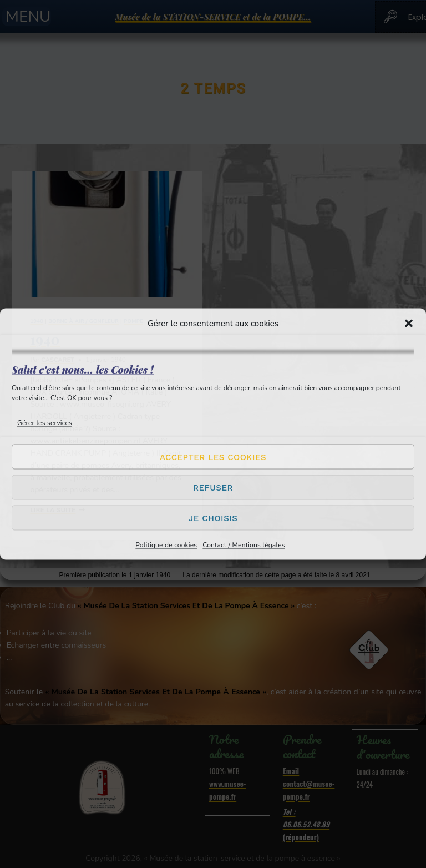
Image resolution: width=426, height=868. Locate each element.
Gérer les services (45, 423)
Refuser (213, 487)
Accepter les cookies (213, 457)
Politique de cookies (166, 545)
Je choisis (213, 518)
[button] (409, 324)
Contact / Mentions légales (244, 545)
